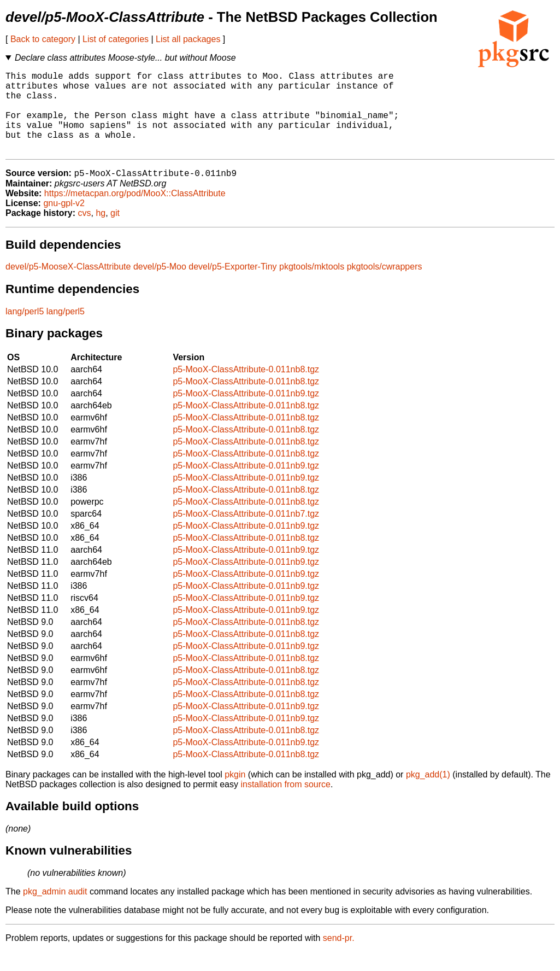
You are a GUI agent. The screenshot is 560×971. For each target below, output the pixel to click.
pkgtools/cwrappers (385, 286)
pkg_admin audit (55, 911)
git (115, 232)
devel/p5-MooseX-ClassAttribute (68, 286)
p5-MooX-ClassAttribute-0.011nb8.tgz (246, 388)
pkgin (235, 794)
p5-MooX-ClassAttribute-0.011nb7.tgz (246, 533)
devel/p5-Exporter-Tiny (232, 286)
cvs (85, 232)
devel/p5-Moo (160, 286)
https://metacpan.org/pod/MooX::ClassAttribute (135, 212)
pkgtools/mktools (312, 286)
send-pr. (339, 957)
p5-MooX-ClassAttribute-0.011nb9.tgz (246, 413)
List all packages (188, 39)
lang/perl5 (25, 331)
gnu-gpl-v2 (64, 222)
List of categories (116, 39)
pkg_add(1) (428, 794)
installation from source (285, 803)
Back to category (43, 39)
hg (101, 232)
